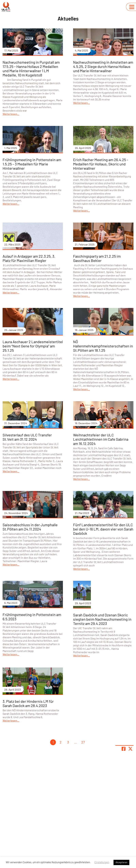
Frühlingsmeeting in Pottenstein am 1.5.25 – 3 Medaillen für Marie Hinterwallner (32, 164)
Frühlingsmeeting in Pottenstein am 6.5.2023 (32, 617)
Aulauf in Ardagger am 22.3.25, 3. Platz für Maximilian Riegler (29, 258)
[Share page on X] (130, 749)
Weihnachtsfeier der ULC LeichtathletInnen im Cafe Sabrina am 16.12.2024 (101, 439)
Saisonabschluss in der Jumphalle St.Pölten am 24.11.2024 (30, 527)
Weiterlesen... (11, 114)
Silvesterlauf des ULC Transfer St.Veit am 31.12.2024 (27, 437)
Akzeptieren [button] (121, 862)
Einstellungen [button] (102, 862)
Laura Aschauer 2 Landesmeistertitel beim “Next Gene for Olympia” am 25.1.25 (33, 346)
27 (83, 742)
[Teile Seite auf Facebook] (124, 749)
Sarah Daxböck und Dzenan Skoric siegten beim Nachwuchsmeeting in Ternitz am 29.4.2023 (102, 619)
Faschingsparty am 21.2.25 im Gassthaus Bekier (97, 258)
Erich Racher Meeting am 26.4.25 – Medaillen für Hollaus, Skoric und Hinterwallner (101, 164)
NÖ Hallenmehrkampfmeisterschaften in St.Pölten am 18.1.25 (103, 346)
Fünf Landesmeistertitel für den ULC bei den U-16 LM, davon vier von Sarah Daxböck (103, 529)
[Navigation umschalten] (132, 7)
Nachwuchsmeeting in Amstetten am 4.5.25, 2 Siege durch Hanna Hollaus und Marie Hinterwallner (103, 66)
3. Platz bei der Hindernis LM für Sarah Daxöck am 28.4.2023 (28, 703)
